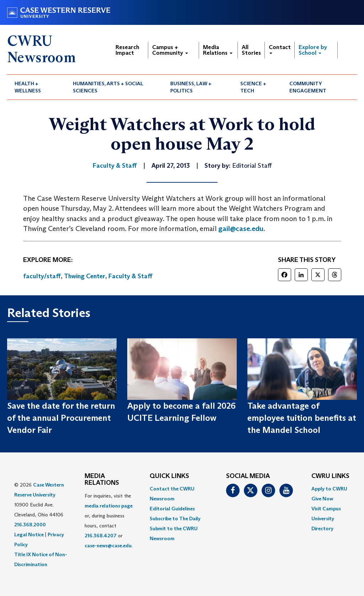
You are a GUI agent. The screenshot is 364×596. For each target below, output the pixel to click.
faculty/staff (42, 276)
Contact (280, 49)
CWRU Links (330, 476)
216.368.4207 (101, 536)
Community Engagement (308, 87)
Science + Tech (253, 87)
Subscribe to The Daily (175, 519)
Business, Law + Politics (191, 87)
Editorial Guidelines (172, 509)
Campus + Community (170, 50)
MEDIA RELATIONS (102, 480)
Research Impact (127, 50)
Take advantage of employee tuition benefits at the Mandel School (302, 418)
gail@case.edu (241, 229)
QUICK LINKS (169, 476)
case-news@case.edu (108, 546)
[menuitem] (36, 87)
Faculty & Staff (130, 276)
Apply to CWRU (329, 489)
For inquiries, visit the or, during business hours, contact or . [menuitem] (109, 521)
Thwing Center (85, 276)
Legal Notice (29, 535)
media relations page (109, 506)
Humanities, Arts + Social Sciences (108, 87)
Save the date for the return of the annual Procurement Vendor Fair (61, 418)
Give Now (322, 499)
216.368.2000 (30, 525)
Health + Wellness (28, 87)
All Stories (251, 50)
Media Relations (218, 50)
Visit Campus (326, 509)
